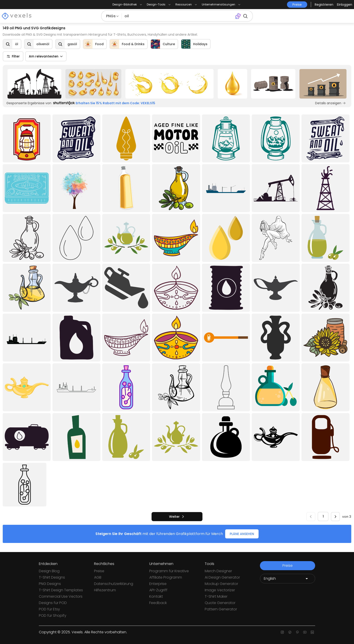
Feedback (158, 603)
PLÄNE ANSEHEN (242, 534)
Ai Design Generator (222, 577)
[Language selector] (288, 579)
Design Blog (49, 571)
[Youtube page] (305, 632)
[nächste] (177, 517)
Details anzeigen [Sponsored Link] (330, 103)
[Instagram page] (282, 632)
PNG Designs (50, 584)
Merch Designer (218, 571)
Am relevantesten (46, 56)
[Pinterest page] (297, 632)
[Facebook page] (290, 632)
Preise (99, 571)
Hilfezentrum (105, 590)
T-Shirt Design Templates (61, 590)
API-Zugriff (158, 590)
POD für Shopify (53, 616)
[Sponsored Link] (34, 84)
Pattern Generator (221, 609)
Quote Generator (220, 603)
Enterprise (158, 584)
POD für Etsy (49, 609)
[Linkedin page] (312, 632)
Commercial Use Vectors (61, 596)
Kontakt (156, 596)
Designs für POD (53, 603)
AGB (98, 577)
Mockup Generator (221, 584)
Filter (13, 56)
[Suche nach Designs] (178, 16)
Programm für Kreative (169, 571)
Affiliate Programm (166, 577)
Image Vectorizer (220, 590)
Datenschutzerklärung (114, 584)
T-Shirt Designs (52, 577)
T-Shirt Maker (216, 596)
